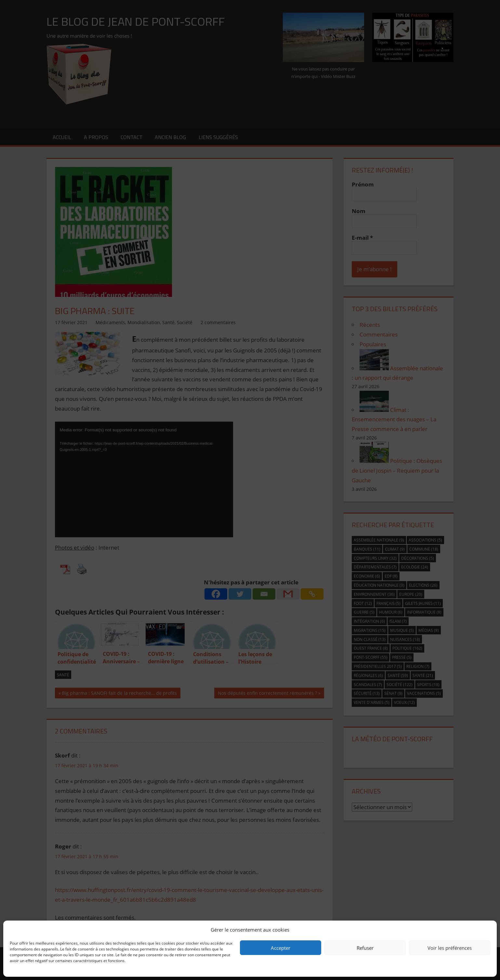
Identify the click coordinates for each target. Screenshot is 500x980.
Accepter (281, 948)
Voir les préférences (450, 948)
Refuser (365, 948)
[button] (487, 930)
